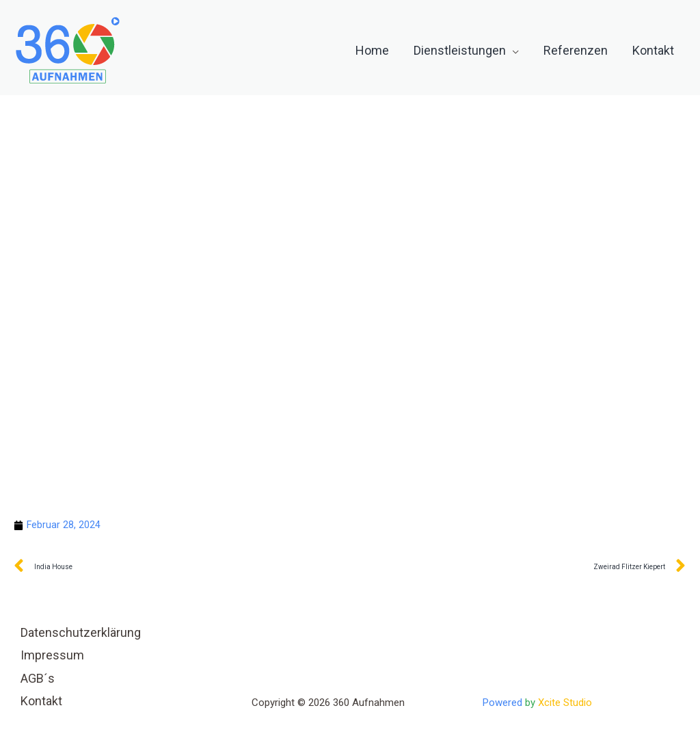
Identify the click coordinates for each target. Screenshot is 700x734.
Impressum (52, 656)
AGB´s (38, 679)
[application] (512, 51)
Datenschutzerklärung (81, 633)
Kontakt (41, 702)
